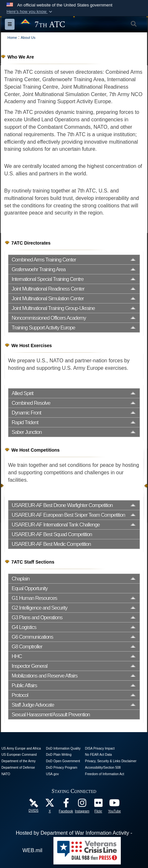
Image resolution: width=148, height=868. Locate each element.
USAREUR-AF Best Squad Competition (52, 534)
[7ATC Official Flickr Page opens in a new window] (98, 804)
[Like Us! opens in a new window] (66, 804)
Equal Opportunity (30, 588)
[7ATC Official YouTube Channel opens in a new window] (115, 804)
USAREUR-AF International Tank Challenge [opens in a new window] (56, 525)
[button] (30, 12)
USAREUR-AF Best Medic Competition (51, 544)
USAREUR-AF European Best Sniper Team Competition (68, 515)
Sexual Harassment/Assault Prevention (51, 714)
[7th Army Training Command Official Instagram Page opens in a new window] (82, 804)
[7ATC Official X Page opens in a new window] (50, 804)
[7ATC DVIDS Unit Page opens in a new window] (34, 803)
